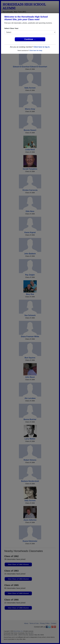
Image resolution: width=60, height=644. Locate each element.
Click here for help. (36, 50)
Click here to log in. (42, 47)
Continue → (30, 39)
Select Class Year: (12, 28)
